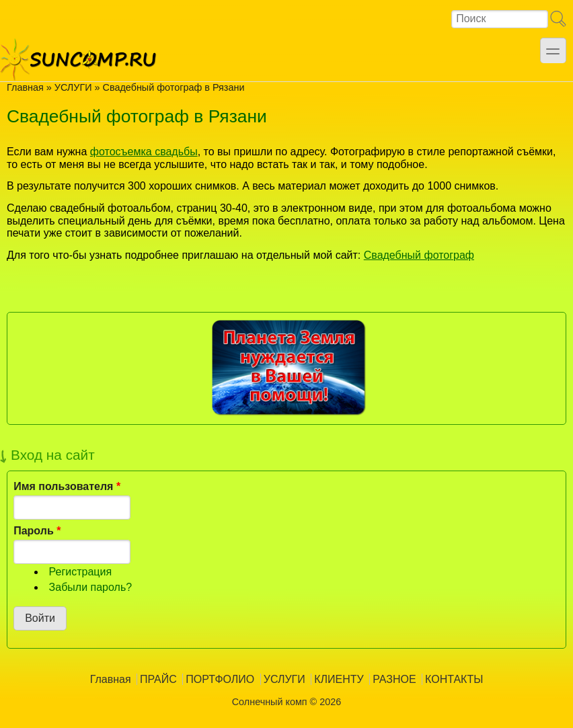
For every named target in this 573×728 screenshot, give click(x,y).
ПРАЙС (158, 679)
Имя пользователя (67, 486)
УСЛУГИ (73, 87)
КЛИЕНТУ (339, 679)
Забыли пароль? (91, 587)
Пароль (37, 531)
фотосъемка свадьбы (144, 152)
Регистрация (81, 572)
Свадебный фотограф (419, 255)
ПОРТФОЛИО (220, 679)
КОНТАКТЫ (454, 679)
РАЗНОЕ (394, 679)
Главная (25, 87)
